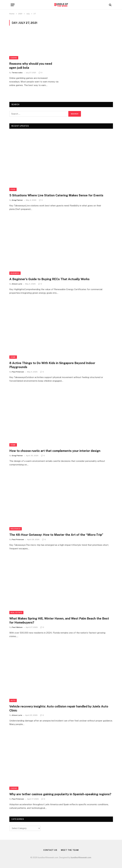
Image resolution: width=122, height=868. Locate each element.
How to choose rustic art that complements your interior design (55, 451)
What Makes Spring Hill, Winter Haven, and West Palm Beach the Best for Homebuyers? (59, 620)
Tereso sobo (17, 73)
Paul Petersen (18, 372)
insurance (16, 529)
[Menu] (13, 5)
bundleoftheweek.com (81, 858)
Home (13, 357)
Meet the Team (70, 850)
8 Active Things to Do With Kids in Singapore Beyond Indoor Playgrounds (52, 365)
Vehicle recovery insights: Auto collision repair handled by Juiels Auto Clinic (59, 708)
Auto (13, 700)
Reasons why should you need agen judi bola (31, 66)
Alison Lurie (17, 284)
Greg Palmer (17, 200)
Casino (14, 58)
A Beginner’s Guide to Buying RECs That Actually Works (49, 279)
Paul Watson (17, 627)
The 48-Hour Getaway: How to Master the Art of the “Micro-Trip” (56, 535)
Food (13, 189)
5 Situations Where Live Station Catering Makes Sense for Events (56, 195)
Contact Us (50, 850)
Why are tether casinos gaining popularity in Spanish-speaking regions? (60, 794)
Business (15, 273)
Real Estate (16, 613)
